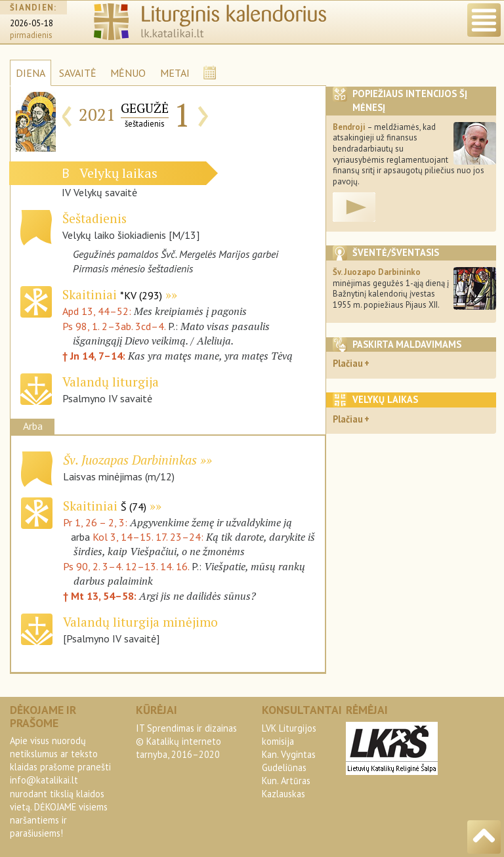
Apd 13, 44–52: (98, 311)
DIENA (31, 73)
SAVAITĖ (78, 73)
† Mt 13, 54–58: (101, 596)
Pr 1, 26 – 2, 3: (96, 522)
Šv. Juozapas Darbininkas (130, 460)
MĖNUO (128, 73)
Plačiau (348, 363)
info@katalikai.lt (44, 780)
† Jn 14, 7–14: (95, 356)
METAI (175, 73)
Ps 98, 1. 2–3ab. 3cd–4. (114, 326)
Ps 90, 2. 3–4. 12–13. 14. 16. (126, 566)
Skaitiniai (112, 294)
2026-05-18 (31, 23)
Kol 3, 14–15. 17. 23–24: (149, 537)
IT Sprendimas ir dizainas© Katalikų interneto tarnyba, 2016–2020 (186, 741)
